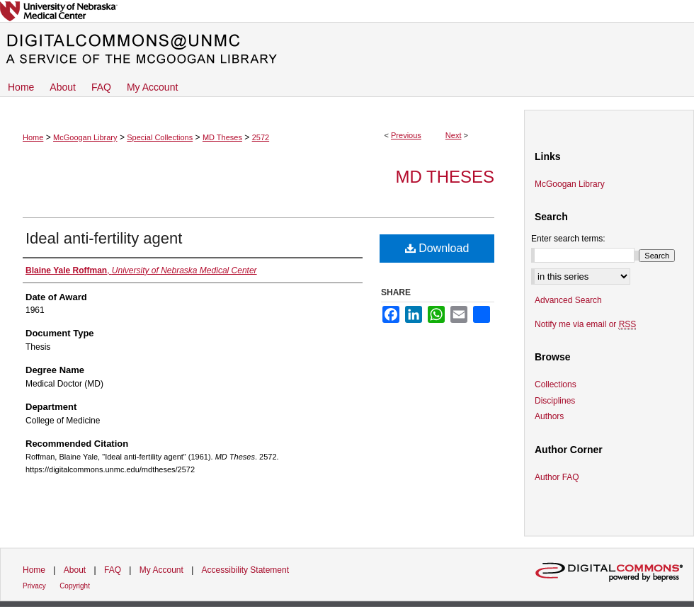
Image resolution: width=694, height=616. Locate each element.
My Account (161, 570)
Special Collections (160, 137)
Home (33, 137)
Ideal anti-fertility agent (104, 238)
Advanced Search (568, 300)
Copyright (75, 586)
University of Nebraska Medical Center (347, 11)
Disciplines (555, 401)
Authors (549, 416)
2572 (261, 137)
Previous (406, 135)
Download (437, 248)
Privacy (34, 586)
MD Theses (222, 137)
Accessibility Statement (245, 570)
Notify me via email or (585, 324)
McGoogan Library (85, 137)
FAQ (113, 570)
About (75, 570)
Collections (556, 384)
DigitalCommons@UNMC (347, 50)
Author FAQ (557, 477)
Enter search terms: (568, 239)
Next (454, 135)
